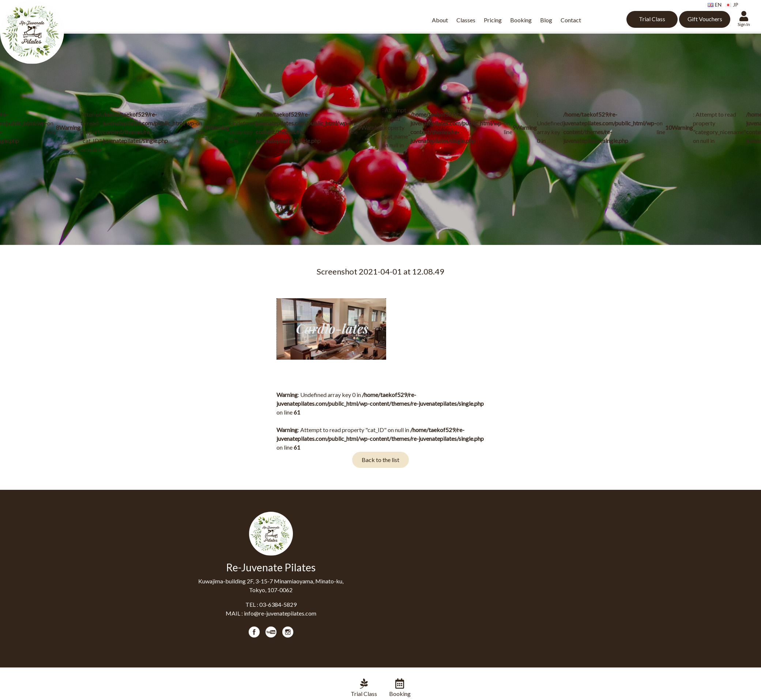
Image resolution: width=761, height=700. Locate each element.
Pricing (493, 20)
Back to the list (380, 460)
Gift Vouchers (705, 19)
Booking (521, 20)
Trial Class (652, 19)
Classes (466, 20)
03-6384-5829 (278, 604)
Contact (571, 20)
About (440, 20)
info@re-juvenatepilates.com (280, 613)
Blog (546, 20)
